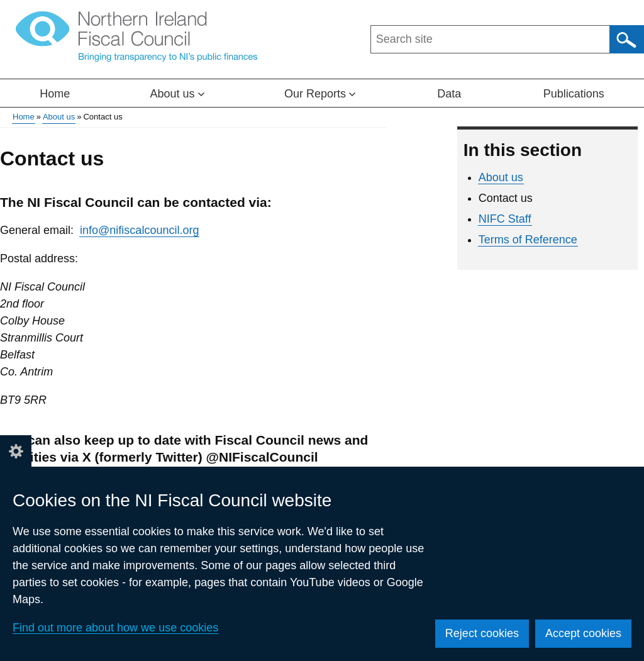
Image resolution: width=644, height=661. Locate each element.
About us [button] (177, 94)
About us (59, 117)
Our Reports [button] (320, 94)
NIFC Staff (505, 219)
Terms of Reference (528, 240)
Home (55, 94)
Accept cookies (583, 633)
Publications (574, 94)
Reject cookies (482, 633)
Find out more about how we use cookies (115, 628)
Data (449, 94)
